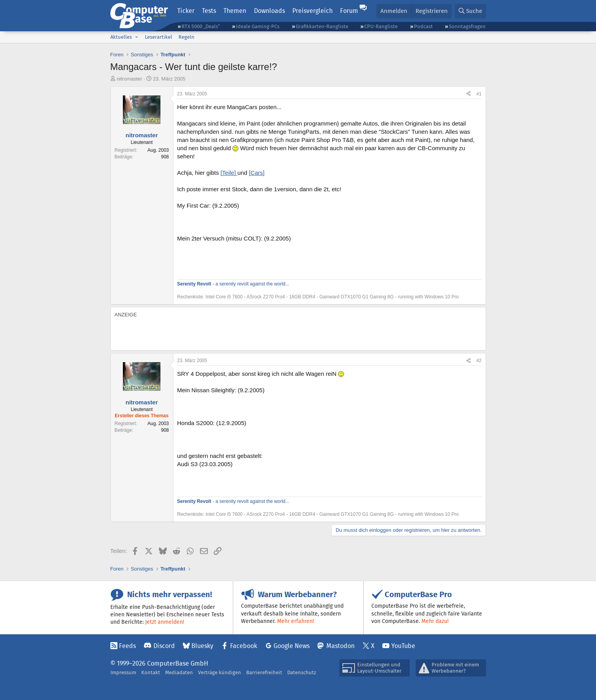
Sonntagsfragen (467, 26)
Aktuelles (121, 37)
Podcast (423, 26)
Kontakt (151, 672)
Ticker (186, 11)
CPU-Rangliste (381, 26)
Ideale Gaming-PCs (258, 26)
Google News (292, 646)
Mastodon (340, 646)
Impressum (123, 672)
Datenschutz (302, 672)
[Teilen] (468, 94)
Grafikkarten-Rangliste (322, 26)
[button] (137, 37)
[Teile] (229, 173)
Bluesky (202, 646)
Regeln (186, 37)
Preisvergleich (312, 11)
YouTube (403, 646)
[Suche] (470, 11)
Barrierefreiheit (264, 672)
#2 (479, 361)
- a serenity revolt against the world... (233, 284)
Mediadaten (179, 672)
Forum (349, 11)
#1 (479, 94)
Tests (209, 11)
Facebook (244, 646)
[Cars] (257, 173)
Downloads (269, 11)
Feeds (127, 646)
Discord (164, 646)
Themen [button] (235, 11)
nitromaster (129, 79)
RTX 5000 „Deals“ (201, 26)
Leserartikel (158, 37)
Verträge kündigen (220, 672)
